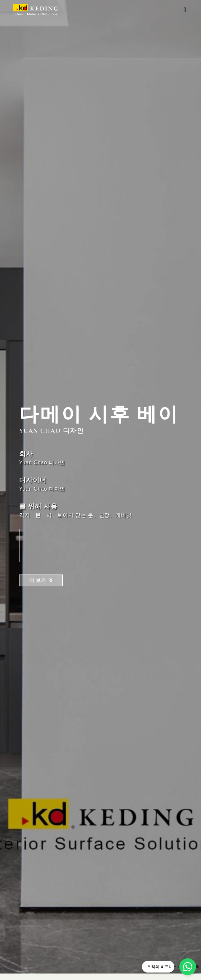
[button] (185, 10)
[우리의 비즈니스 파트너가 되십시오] (188, 967)
